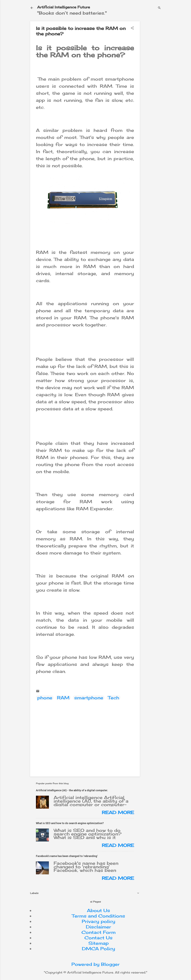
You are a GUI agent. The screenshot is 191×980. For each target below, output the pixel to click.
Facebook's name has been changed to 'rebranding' (67, 856)
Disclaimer (98, 927)
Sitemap (99, 943)
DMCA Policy (99, 949)
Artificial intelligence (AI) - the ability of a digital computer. (72, 790)
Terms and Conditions (98, 916)
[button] (132, 28)
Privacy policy (99, 921)
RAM (63, 698)
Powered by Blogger (95, 964)
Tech (114, 698)
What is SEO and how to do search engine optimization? (70, 823)
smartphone (89, 698)
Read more (118, 812)
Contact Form (99, 932)
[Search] (159, 8)
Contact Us (98, 938)
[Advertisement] (167, 40)
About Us (98, 910)
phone (45, 698)
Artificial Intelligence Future (64, 7)
